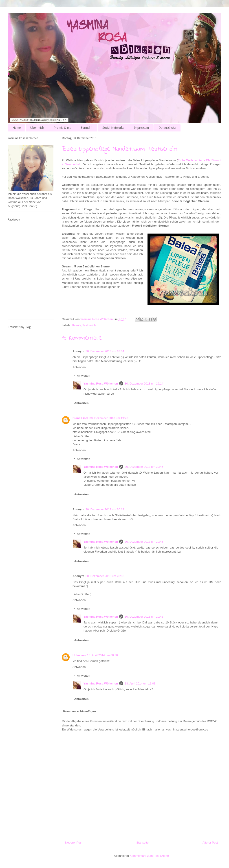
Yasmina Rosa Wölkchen (101, 384)
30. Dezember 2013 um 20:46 (144, 467)
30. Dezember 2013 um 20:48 (144, 617)
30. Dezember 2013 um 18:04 (105, 351)
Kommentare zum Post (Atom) (149, 856)
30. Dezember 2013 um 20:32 (105, 576)
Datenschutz (167, 128)
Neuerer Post (74, 843)
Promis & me (62, 128)
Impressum (141, 128)
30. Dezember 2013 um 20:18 (105, 509)
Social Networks (113, 128)
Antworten (79, 367)
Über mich (37, 128)
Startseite (142, 843)
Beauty (77, 325)
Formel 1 (87, 128)
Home (17, 128)
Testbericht (89, 325)
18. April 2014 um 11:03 (140, 683)
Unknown (79, 655)
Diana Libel (80, 418)
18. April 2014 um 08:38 (102, 655)
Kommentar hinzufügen (80, 711)
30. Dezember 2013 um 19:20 (109, 418)
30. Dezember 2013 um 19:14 (144, 384)
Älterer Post (210, 843)
